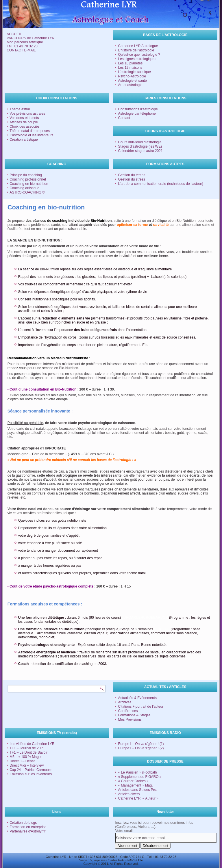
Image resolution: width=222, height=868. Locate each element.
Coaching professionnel (28, 179)
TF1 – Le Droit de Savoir (28, 752)
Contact (124, 118)
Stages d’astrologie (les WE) (140, 146)
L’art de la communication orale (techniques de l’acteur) (160, 184)
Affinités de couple (24, 122)
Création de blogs (23, 823)
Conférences (128, 711)
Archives (125, 702)
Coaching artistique (24, 188)
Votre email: (124, 831)
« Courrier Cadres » (133, 781)
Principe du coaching (26, 175)
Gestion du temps (132, 175)
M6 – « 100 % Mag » (26, 757)
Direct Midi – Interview (27, 765)
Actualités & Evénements (137, 698)
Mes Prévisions (130, 720)
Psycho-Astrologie (132, 76)
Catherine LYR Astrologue (138, 46)
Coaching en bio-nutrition (29, 184)
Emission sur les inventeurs (31, 774)
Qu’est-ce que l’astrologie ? (139, 55)
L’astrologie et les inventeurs (31, 135)
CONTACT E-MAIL (21, 50)
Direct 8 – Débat (22, 761)
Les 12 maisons (130, 68)
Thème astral (20, 109)
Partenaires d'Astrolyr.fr (27, 831)
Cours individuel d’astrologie (140, 142)
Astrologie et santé (132, 81)
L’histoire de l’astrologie (136, 50)
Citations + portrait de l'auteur (141, 707)
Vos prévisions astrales (27, 114)
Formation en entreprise (28, 827)
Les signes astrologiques (137, 59)
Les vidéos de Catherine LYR (32, 744)
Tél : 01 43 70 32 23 (22, 46)
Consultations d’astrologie (138, 109)
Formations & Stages (134, 715)
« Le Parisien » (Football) (137, 772)
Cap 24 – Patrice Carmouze (31, 770)
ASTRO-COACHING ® (27, 192)
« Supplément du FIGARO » (140, 777)
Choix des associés (24, 127)
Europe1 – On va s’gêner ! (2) (141, 748)
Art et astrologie (130, 85)
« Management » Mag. (135, 785)
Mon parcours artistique (25, 42)
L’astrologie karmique (134, 72)
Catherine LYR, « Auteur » (138, 798)
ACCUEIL (14, 34)
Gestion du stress (131, 179)
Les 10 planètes (130, 63)
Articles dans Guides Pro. (137, 790)
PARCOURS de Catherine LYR (30, 38)
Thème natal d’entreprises (30, 131)
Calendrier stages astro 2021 (140, 151)
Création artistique (24, 140)
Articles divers (129, 794)
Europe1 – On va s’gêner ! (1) (141, 744)
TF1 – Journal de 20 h (26, 748)
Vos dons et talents (24, 118)
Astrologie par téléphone (137, 114)
